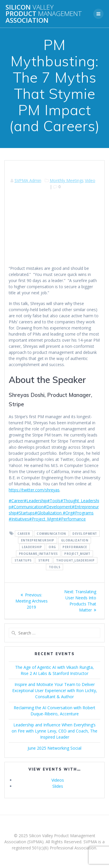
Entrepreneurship (38, 540)
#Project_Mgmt (44, 519)
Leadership (32, 547)
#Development (58, 507)
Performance (75, 547)
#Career (16, 501)
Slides (58, 786)
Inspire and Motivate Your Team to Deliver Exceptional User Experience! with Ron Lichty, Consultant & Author (55, 690)
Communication (51, 534)
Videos (58, 780)
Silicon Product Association (44, 14)
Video (90, 180)
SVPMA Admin (28, 180)
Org (52, 547)
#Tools (54, 501)
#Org (67, 513)
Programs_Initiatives (38, 554)
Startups (23, 560)
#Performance (72, 519)
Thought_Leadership (75, 560)
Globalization (75, 540)
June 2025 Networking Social (54, 748)
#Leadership (35, 501)
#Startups (25, 513)
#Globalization (48, 513)
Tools (55, 567)
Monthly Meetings (67, 180)
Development (85, 534)
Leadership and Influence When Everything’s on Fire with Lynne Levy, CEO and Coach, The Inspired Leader (54, 731)
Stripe (44, 560)
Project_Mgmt (77, 554)
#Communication (27, 507)
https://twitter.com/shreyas (34, 490)
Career (24, 534)
